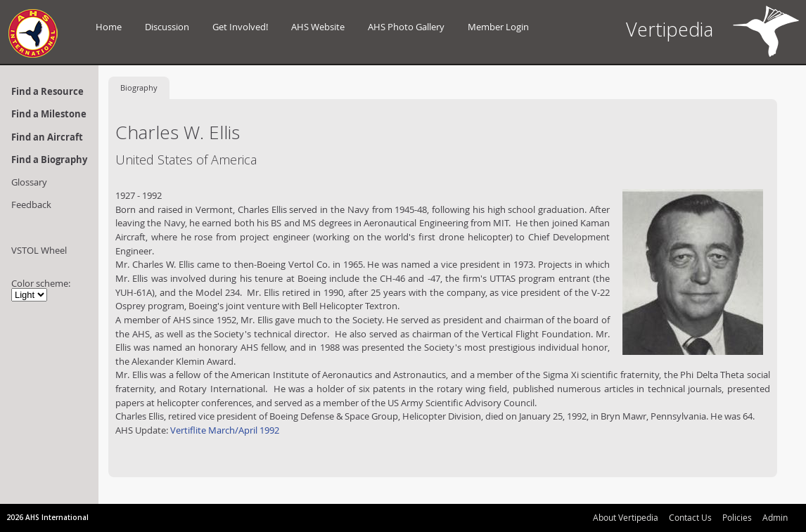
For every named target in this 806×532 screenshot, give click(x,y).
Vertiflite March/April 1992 (224, 430)
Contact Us (690, 517)
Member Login (498, 27)
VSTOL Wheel (39, 250)
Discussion (167, 27)
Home (109, 27)
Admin (775, 517)
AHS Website (318, 27)
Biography (139, 87)
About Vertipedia (626, 517)
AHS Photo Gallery (406, 27)
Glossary (29, 182)
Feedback (31, 205)
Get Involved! (240, 27)
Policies (737, 517)
